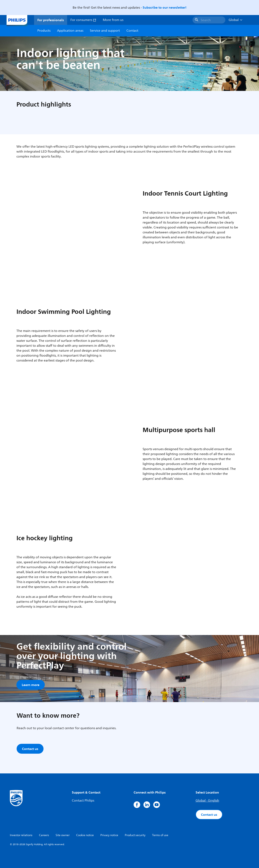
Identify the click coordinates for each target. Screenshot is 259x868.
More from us (113, 20)
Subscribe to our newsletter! (164, 7)
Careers (44, 835)
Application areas (70, 31)
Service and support (105, 31)
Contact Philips (83, 801)
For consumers (83, 20)
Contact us (209, 815)
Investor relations (21, 835)
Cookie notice (85, 835)
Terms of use (160, 835)
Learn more (31, 685)
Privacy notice (109, 835)
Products (44, 31)
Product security (135, 835)
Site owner (63, 835)
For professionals (51, 20)
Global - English (207, 801)
